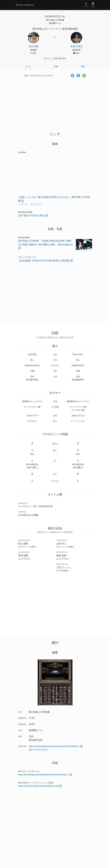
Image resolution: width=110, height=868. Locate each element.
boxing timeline (25, 5)
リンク (28, 66)
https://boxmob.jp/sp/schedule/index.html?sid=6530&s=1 (54, 746)
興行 (83, 66)
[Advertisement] (55, 102)
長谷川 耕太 (78, 354)
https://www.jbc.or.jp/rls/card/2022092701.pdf (39, 786)
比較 (56, 66)
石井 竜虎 (32, 354)
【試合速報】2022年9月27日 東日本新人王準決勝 (44, 261)
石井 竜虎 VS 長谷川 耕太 (32, 215)
